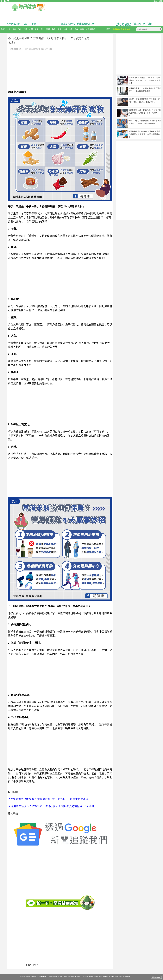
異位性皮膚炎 (126, 29)
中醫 (31, 29)
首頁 (3, 29)
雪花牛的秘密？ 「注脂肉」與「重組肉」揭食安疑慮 (134, 25)
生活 (65, 29)
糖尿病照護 (90, 29)
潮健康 (36, 49)
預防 (20, 29)
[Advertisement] (60, 69)
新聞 (25, 29)
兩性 (59, 29)
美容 (54, 29)
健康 (14, 29)
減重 (48, 29)
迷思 (71, 29)
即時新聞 (49, 49)
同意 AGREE (156, 977)
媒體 (82, 29)
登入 (155, 1)
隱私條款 (43, 976)
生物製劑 (116, 29)
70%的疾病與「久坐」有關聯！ (23, 24)
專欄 (76, 29)
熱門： (109, 29)
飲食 (37, 29)
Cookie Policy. (126, 976)
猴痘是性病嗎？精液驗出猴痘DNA (78, 24)
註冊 (161, 1)
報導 (8, 29)
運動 (42, 29)
